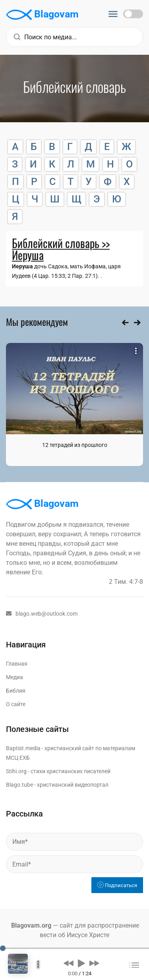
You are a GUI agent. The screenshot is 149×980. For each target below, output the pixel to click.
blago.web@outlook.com (42, 614)
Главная (17, 664)
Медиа (15, 677)
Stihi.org (16, 771)
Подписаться (117, 885)
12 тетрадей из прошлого (75, 445)
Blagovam (42, 15)
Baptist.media (23, 748)
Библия (16, 691)
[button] (69, 963)
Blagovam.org (31, 925)
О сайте (16, 704)
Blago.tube (19, 785)
